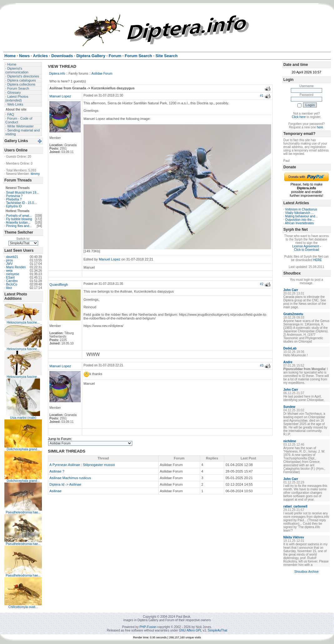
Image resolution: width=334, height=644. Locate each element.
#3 (262, 366)
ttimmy (35, 174)
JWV (10, 264)
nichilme (290, 441)
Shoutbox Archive (306, 572)
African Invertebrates (299, 223)
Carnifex (12, 281)
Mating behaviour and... (302, 216)
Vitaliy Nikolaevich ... (300, 213)
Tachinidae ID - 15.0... (21, 203)
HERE (317, 260)
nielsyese (13, 274)
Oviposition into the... (300, 220)
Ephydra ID (14, 206)
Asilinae (56, 491)
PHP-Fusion (148, 627)
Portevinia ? (15, 196)
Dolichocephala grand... (23, 449)
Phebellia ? (14, 199)
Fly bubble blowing (19, 219)
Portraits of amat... (19, 216)
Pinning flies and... (19, 226)
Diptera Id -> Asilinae (65, 484)
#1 (262, 96)
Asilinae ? (57, 471)
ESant (10, 277)
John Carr (291, 290)
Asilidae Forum (102, 74)
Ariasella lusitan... (18, 223)
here (320, 127)
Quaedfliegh (59, 285)
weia (10, 271)
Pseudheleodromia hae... (23, 512)
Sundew (289, 407)
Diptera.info (57, 74)
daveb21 (12, 257)
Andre (288, 362)
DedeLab (290, 348)
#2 (262, 284)
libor (9, 288)
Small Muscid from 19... (23, 193)
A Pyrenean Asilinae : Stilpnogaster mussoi (82, 465)
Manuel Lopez (60, 96)
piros (10, 260)
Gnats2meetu (293, 314)
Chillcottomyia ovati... (23, 607)
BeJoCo (12, 284)
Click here (299, 117)
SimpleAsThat (217, 630)
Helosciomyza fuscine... (23, 322)
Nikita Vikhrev (294, 537)
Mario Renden (16, 267)
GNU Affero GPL (190, 630)
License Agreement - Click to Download (306, 248)
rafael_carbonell (295, 506)
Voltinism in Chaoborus (301, 209)
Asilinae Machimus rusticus (70, 478)
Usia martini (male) (23, 418)
